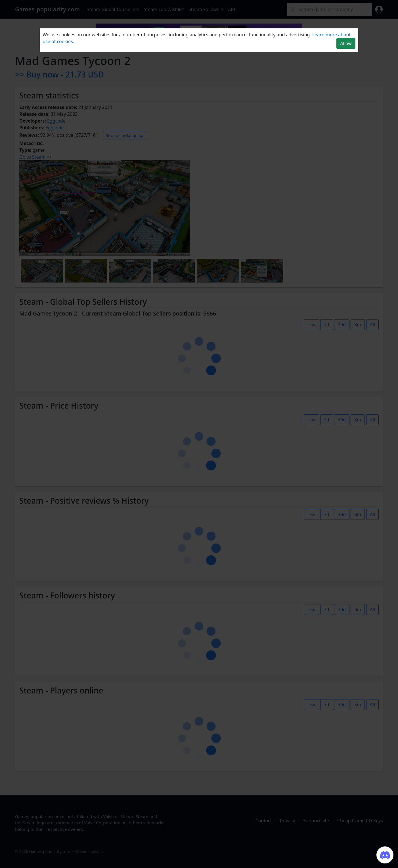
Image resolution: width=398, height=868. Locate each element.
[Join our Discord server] (385, 855)
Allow (346, 43)
